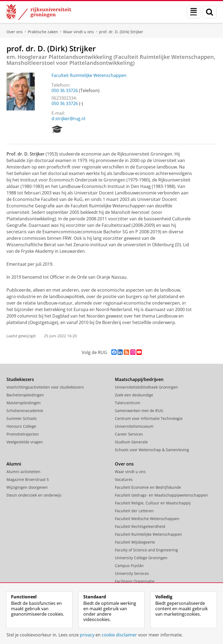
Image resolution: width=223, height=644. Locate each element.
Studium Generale (131, 442)
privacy (87, 635)
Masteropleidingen (24, 403)
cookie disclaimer (119, 635)
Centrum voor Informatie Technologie (149, 418)
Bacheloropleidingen (25, 395)
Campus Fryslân (129, 566)
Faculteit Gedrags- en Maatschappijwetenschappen (161, 495)
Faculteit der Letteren (134, 511)
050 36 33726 (65, 90)
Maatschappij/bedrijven (139, 379)
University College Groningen (141, 558)
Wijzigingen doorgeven (27, 487)
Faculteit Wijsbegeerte (135, 542)
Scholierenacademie (25, 411)
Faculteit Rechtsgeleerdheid (140, 526)
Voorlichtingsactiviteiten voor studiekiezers (45, 387)
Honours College (21, 426)
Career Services (129, 434)
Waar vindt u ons (78, 32)
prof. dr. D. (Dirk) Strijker (121, 32)
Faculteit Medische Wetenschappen (147, 519)
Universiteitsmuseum (134, 426)
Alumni (14, 464)
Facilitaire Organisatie (135, 581)
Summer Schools (22, 418)
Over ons (15, 32)
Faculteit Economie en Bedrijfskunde (148, 487)
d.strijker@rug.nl (68, 119)
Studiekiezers (20, 379)
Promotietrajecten (23, 434)
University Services (132, 573)
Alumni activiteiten (23, 472)
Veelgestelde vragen (25, 442)
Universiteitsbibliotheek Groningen (146, 387)
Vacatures (124, 479)
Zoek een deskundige (134, 395)
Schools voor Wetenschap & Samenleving (152, 450)
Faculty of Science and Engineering (146, 550)
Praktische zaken (43, 32)
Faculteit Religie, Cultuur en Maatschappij (153, 503)
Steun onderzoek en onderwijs (34, 495)
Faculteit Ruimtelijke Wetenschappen (89, 75)
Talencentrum (128, 403)
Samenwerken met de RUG (139, 411)
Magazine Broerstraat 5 (28, 479)
